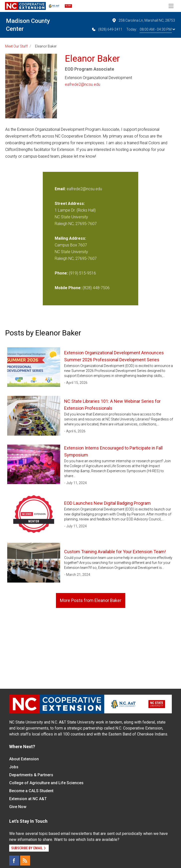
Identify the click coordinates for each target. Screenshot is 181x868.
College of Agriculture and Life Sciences (46, 783)
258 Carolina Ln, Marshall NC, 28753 (143, 20)
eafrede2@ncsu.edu (83, 84)
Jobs (14, 767)
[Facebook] (14, 861)
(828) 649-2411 (107, 29)
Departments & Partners (31, 775)
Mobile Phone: (68, 288)
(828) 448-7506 (96, 288)
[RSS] (25, 861)
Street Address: (70, 204)
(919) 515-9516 (82, 273)
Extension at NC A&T (28, 799)
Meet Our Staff (16, 46)
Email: (61, 189)
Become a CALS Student (31, 791)
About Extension (24, 759)
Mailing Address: (70, 238)
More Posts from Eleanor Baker (91, 600)
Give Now (18, 807)
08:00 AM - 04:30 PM (157, 29)
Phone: (61, 273)
